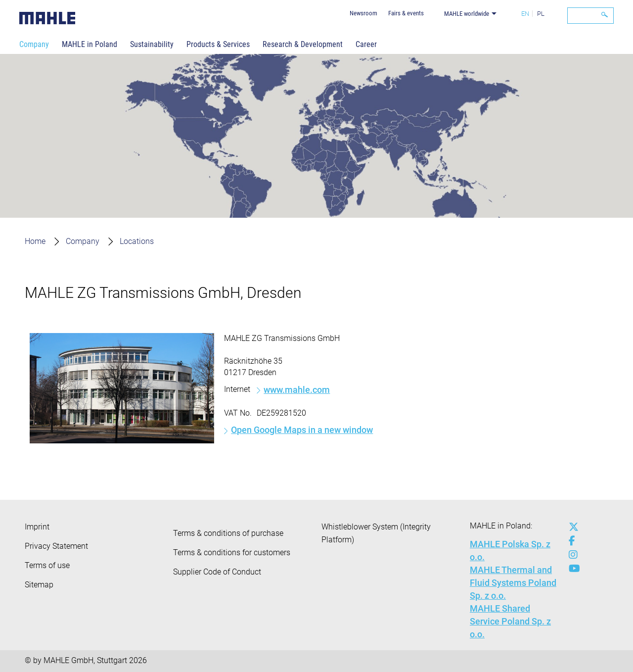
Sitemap (39, 585)
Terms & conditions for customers (232, 552)
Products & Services (218, 44)
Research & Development (303, 44)
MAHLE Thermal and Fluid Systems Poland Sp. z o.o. (513, 583)
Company (34, 44)
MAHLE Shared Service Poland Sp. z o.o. (510, 621)
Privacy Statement (56, 546)
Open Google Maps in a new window (302, 430)
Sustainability (152, 44)
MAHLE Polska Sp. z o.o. (510, 551)
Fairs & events (406, 13)
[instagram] (571, 555)
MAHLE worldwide (467, 14)
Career (366, 44)
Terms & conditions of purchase (228, 533)
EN (525, 14)
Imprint (37, 527)
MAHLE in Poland (90, 44)
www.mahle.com (297, 390)
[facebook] (571, 541)
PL (541, 14)
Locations (137, 241)
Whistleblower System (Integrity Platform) (376, 533)
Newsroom (363, 13)
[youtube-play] (571, 569)
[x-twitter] (571, 527)
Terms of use (47, 565)
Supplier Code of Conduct (217, 572)
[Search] (590, 16)
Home (35, 241)
